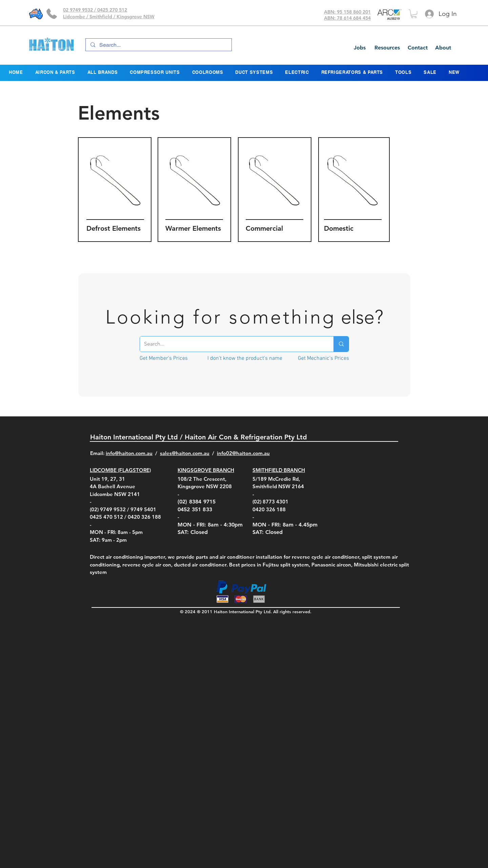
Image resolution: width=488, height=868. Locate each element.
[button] (414, 14)
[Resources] (387, 48)
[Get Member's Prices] (164, 359)
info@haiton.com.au (129, 453)
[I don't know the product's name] (245, 359)
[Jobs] (360, 48)
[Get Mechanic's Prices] (323, 359)
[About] (443, 48)
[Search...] (158, 45)
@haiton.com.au (251, 453)
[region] (115, 190)
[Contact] (418, 48)
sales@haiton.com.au (185, 453)
